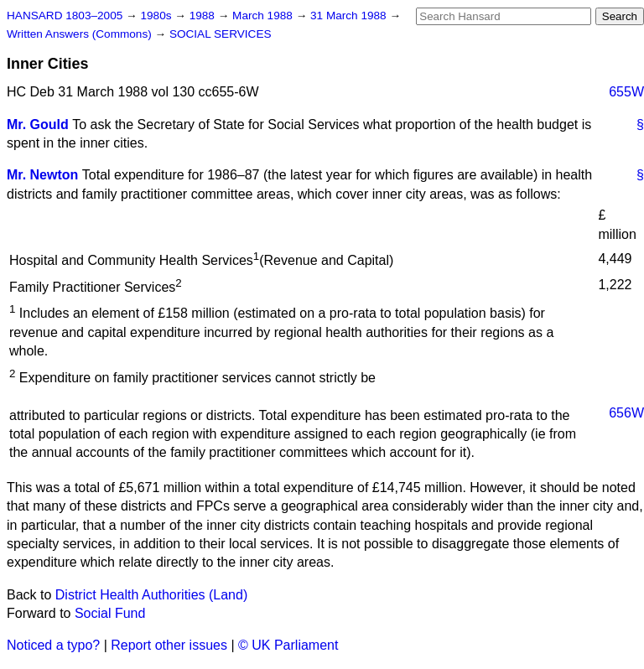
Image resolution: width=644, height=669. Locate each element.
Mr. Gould (38, 124)
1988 (204, 16)
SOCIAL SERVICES (221, 34)
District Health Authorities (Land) (151, 595)
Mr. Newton (42, 175)
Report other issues (169, 645)
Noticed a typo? (53, 645)
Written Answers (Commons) (81, 34)
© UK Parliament (288, 645)
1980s (157, 16)
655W (626, 92)
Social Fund (110, 613)
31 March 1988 (350, 16)
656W (626, 413)
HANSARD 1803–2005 (65, 16)
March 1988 (264, 16)
